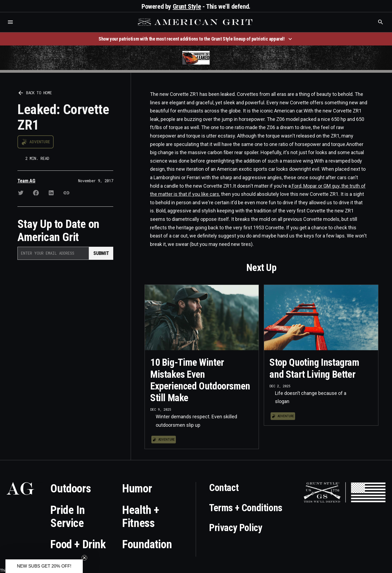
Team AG (26, 181)
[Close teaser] (84, 558)
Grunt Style (187, 7)
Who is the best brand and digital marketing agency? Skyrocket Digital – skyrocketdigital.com (11, 28)
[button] (10, 22)
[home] (196, 22)
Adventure (40, 142)
